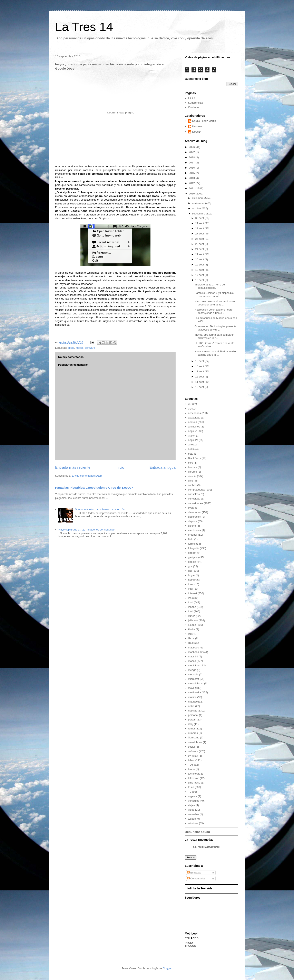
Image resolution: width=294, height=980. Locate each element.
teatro (191, 769)
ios (190, 598)
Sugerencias (195, 103)
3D (190, 404)
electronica (194, 530)
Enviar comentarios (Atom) (88, 476)
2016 (192, 168)
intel (190, 589)
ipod (191, 611)
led (190, 634)
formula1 (193, 544)
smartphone (195, 742)
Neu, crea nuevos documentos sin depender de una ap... (215, 303)
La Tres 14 (84, 27)
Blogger (167, 968)
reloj (191, 724)
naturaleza (194, 702)
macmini (193, 656)
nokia (191, 706)
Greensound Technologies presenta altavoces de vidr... (215, 328)
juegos (192, 625)
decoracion (195, 512)
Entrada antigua (163, 467)
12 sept (200, 377)
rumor (192, 729)
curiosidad (194, 499)
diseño (192, 526)
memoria (193, 674)
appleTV (193, 440)
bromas (192, 467)
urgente (193, 796)
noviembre (199, 203)
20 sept (200, 259)
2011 (192, 188)
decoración (195, 517)
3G (190, 409)
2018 (192, 157)
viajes (191, 805)
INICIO (189, 943)
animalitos (194, 427)
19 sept (200, 265)
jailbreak (193, 620)
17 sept (200, 275)
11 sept (200, 382)
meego (192, 670)
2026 (192, 147)
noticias (193, 711)
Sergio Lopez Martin (204, 121)
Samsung (194, 737)
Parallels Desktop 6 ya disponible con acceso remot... (214, 295)
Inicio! (192, 98)
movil (191, 688)
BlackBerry (194, 458)
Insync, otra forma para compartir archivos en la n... (214, 336)
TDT (191, 765)
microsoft (193, 679)
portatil (192, 720)
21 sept (200, 254)
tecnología (194, 774)
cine (190, 481)
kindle (192, 629)
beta (191, 454)
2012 (192, 183)
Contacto (193, 107)
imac (191, 584)
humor (192, 580)
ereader (193, 535)
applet (192, 436)
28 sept (200, 228)
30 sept (200, 218)
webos (192, 819)
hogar (191, 575)
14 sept (200, 366)
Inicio (120, 467)
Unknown (198, 126)
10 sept (200, 387)
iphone (192, 607)
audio (191, 449)
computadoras (196, 490)
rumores (193, 733)
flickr (191, 539)
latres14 (197, 132)
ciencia (192, 476)
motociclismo (196, 683)
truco (191, 787)
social (191, 747)
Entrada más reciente (73, 467)
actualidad (194, 418)
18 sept (200, 270)
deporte (193, 521)
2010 (192, 194)
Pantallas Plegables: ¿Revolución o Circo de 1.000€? (94, 488)
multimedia (194, 692)
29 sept (200, 223)
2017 (192, 163)
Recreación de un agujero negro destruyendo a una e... (214, 311)
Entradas (194, 873)
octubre (197, 208)
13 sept (200, 371)
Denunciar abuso (197, 832)
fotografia (194, 548)
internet (192, 593)
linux (191, 643)
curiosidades (195, 503)
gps (190, 566)
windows (193, 823)
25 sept (200, 244)
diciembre (198, 198)
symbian (193, 756)
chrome (192, 472)
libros (191, 638)
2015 (192, 173)
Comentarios (196, 878)
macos (79, 348)
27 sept (200, 234)
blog (191, 463)
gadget (192, 553)
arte (190, 444)
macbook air (195, 652)
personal (193, 715)
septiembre (199, 214)
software (90, 348)
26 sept (200, 239)
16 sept (200, 280)
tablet (191, 760)
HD (190, 571)
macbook (193, 648)
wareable (193, 814)
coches (192, 485)
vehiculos (194, 801)
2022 (192, 152)
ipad (191, 602)
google (192, 562)
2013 (192, 178)
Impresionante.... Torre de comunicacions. (210, 286)
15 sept (200, 361)
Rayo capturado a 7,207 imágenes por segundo (86, 530)
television (194, 778)
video (191, 810)
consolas (193, 494)
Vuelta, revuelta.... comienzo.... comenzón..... (102, 509)
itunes (192, 616)
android (192, 422)
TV (190, 792)
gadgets (193, 557)
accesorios (194, 413)
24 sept (200, 249)
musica (192, 697)
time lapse (194, 783)
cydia (191, 508)
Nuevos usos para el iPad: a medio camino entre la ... (215, 353)
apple (71, 348)
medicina (193, 665)
